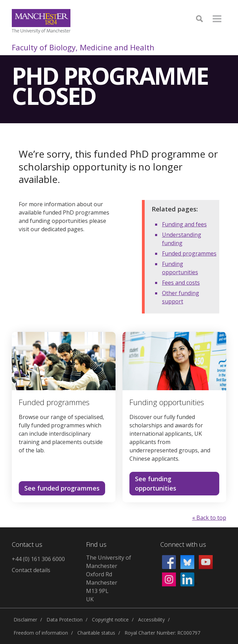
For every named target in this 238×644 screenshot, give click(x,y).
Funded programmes (189, 253)
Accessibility (151, 620)
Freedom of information (41, 633)
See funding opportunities (156, 483)
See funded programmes (62, 488)
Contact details (31, 570)
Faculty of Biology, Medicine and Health (83, 47)
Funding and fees (184, 224)
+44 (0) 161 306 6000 (38, 559)
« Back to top (209, 518)
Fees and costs (181, 283)
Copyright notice (110, 620)
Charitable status (96, 633)
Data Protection (65, 620)
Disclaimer (25, 620)
